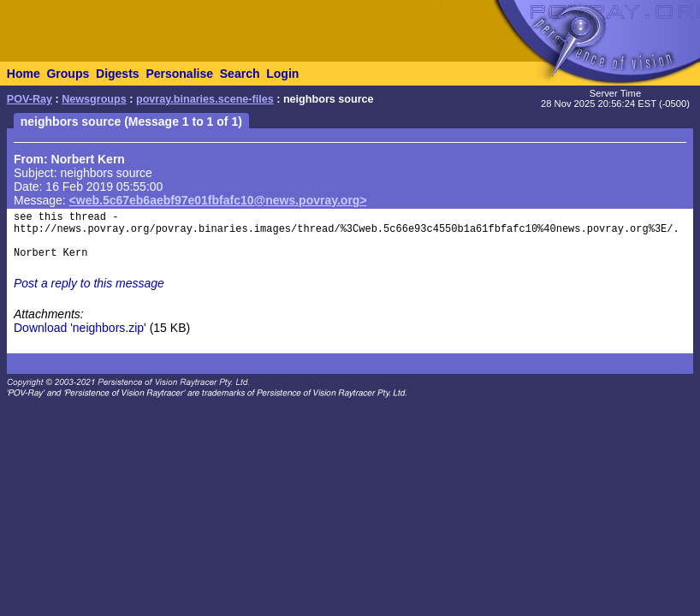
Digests (118, 74)
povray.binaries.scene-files (205, 99)
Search (240, 74)
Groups (68, 74)
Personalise (179, 74)
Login (282, 74)
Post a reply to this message (89, 283)
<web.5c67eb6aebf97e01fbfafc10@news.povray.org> (218, 200)
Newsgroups (94, 99)
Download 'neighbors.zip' (80, 328)
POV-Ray (30, 99)
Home (24, 74)
